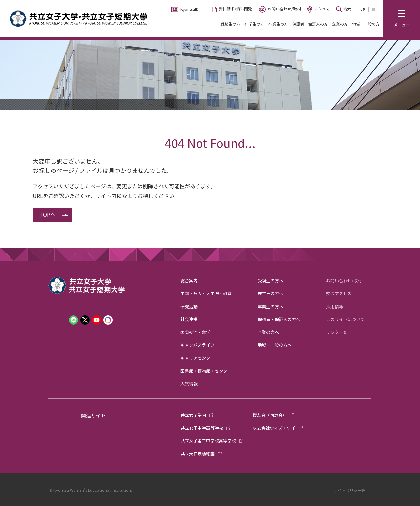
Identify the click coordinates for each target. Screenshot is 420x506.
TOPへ (47, 214)
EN (374, 9)
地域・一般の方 (366, 24)
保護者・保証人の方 (310, 24)
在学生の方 (254, 24)
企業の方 (340, 24)
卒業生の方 (278, 24)
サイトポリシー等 (349, 490)
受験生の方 (230, 24)
